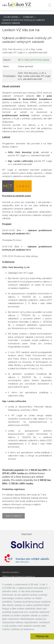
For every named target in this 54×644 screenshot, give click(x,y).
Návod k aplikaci (11, 572)
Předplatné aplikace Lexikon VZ (18, 576)
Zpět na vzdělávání (14, 516)
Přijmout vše (42, 636)
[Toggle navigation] (49, 5)
